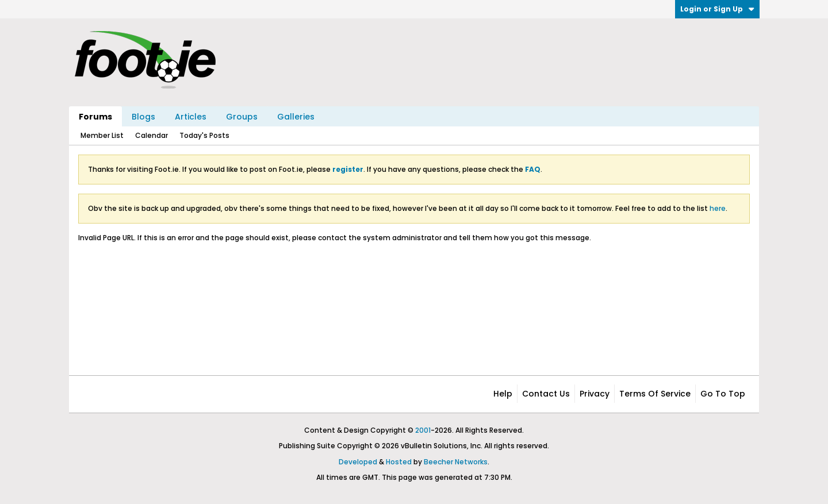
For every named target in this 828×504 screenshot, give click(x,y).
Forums (95, 117)
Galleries (296, 117)
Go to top (723, 394)
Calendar (152, 135)
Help (503, 394)
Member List (102, 135)
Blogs (143, 117)
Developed (358, 462)
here (718, 208)
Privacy (595, 394)
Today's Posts (204, 135)
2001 (423, 430)
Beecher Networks (456, 462)
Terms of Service (655, 394)
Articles (191, 117)
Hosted (399, 462)
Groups (242, 117)
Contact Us (546, 394)
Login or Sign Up (717, 9)
